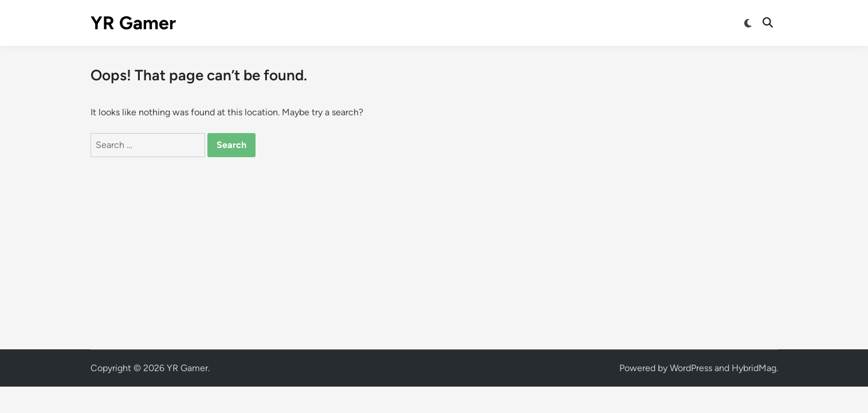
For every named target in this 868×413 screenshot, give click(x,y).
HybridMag (754, 368)
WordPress (691, 368)
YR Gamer (133, 23)
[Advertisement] (434, 243)
